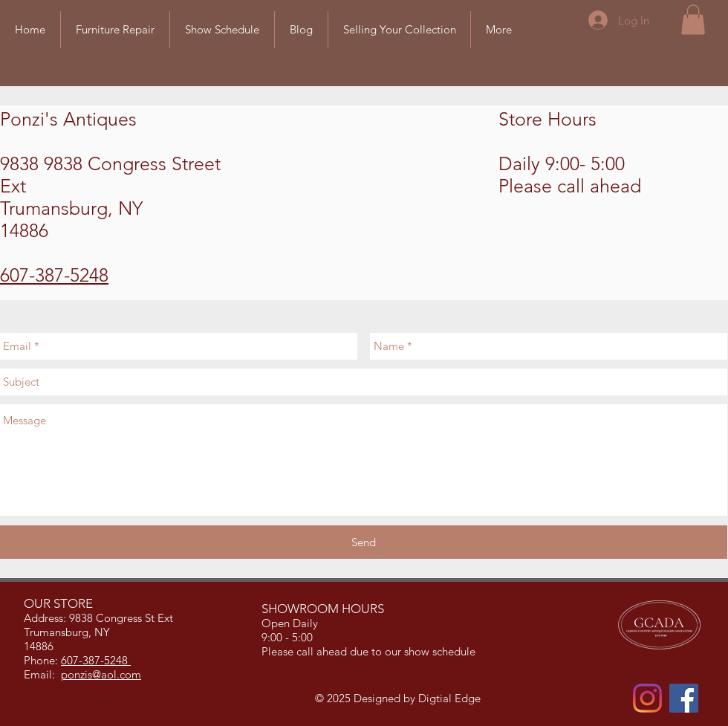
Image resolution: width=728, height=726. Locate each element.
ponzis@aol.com (101, 674)
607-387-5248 (54, 275)
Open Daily (291, 623)
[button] (693, 20)
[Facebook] (684, 698)
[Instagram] (647, 698)
